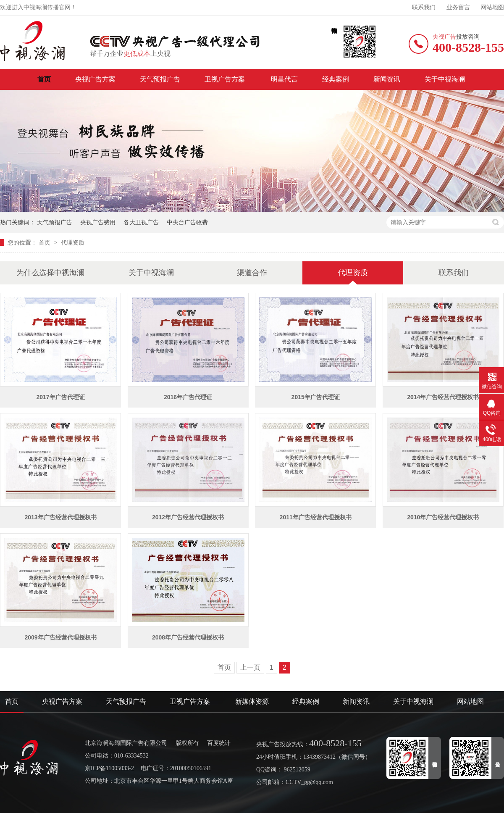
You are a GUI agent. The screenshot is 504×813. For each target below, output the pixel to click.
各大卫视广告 (141, 222)
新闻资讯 (387, 79)
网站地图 (492, 7)
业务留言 (458, 7)
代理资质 (73, 242)
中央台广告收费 (187, 222)
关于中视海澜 (445, 79)
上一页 (250, 667)
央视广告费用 (98, 222)
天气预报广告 (160, 79)
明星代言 (284, 79)
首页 (44, 79)
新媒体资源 (252, 701)
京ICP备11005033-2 (109, 768)
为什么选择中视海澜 (50, 273)
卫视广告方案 (226, 79)
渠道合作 (252, 273)
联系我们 (424, 7)
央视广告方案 (95, 79)
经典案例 (336, 79)
